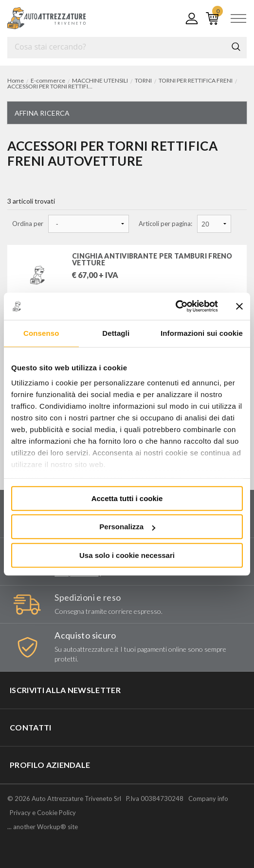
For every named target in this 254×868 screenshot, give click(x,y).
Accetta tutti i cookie (127, 498)
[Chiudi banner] (239, 306)
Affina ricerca (42, 113)
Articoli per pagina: (165, 224)
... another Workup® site (43, 827)
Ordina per (28, 224)
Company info (208, 799)
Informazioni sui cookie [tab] (202, 333)
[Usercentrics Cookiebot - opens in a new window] (175, 306)
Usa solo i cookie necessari (127, 555)
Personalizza (127, 527)
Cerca (236, 47)
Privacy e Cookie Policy (43, 813)
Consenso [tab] (41, 333)
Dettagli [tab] (116, 333)
